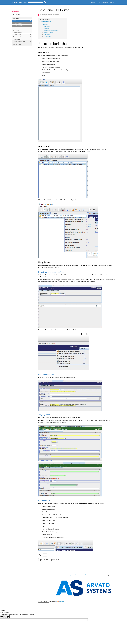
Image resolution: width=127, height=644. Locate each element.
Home (16, 15)
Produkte (93, 2)
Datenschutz (82, 575)
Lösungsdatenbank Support (107, 2)
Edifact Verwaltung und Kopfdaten (51, 31)
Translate (60, 602)
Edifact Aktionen (47, 36)
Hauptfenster (46, 28)
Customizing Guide (22, 32)
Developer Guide (22, 37)
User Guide (22, 30)
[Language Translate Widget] (44, 602)
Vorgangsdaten (47, 34)
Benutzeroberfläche (46, 22)
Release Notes (22, 39)
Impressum (72, 575)
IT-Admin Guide (22, 35)
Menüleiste (46, 24)
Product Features (22, 23)
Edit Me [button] (54, 560)
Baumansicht (18, 28)
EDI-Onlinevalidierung (22, 42)
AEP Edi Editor (22, 44)
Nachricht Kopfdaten (48, 32)
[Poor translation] (7, 617)
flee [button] (45, 555)
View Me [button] (43, 560)
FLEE (22, 21)
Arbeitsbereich (47, 26)
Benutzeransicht (18, 26)
